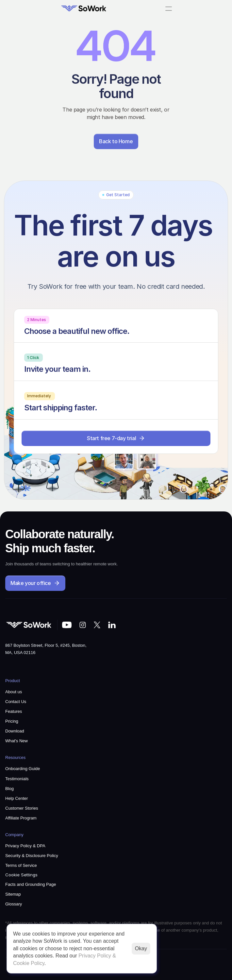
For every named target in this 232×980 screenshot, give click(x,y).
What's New (17, 741)
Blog (9, 789)
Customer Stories (22, 808)
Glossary (14, 904)
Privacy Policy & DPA (25, 846)
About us (14, 692)
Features (14, 711)
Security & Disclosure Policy (32, 856)
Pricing (12, 721)
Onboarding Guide (23, 769)
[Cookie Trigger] (21, 875)
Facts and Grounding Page (31, 884)
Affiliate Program (21, 818)
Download (15, 731)
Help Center (17, 798)
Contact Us (16, 702)
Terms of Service (21, 865)
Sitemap (13, 894)
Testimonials (17, 779)
